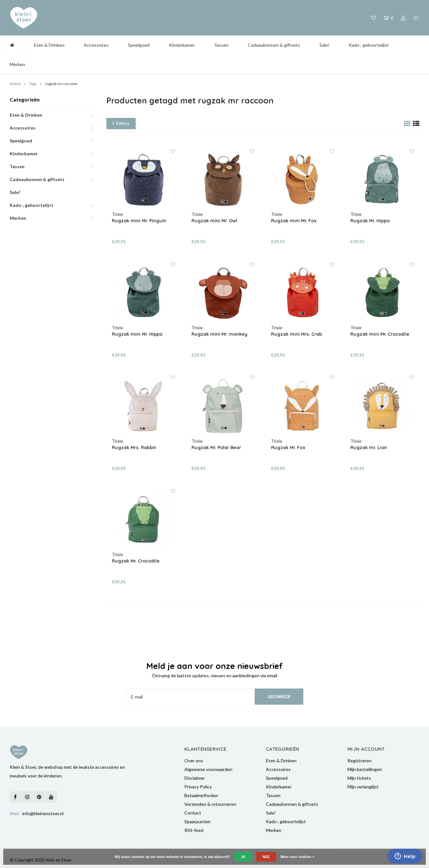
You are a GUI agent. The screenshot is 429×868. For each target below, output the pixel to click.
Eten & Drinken (49, 45)
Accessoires (96, 45)
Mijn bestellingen (365, 769)
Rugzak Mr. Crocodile (136, 561)
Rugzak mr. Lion (369, 448)
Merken (17, 64)
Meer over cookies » (297, 857)
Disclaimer (195, 778)
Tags (33, 84)
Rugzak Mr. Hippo (370, 221)
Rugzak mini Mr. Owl (214, 221)
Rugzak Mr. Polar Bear (216, 448)
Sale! (324, 45)
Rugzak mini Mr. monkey (219, 334)
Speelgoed (139, 45)
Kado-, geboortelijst (369, 45)
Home (15, 84)
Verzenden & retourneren (210, 804)
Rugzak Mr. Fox (288, 448)
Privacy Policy (198, 787)
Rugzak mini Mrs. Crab (297, 334)
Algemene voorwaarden (208, 769)
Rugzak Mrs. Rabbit (134, 448)
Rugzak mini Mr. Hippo (137, 334)
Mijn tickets (359, 778)
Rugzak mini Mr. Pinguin (139, 221)
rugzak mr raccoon (61, 84)
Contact (193, 813)
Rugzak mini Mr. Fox (294, 221)
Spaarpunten (197, 821)
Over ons (194, 761)
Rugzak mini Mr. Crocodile (380, 334)
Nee (266, 857)
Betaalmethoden (201, 795)
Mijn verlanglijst (363, 787)
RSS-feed (194, 830)
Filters (121, 123)
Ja (243, 857)
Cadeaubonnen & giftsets (274, 45)
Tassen (221, 45)
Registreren (360, 761)
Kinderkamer (182, 45)
